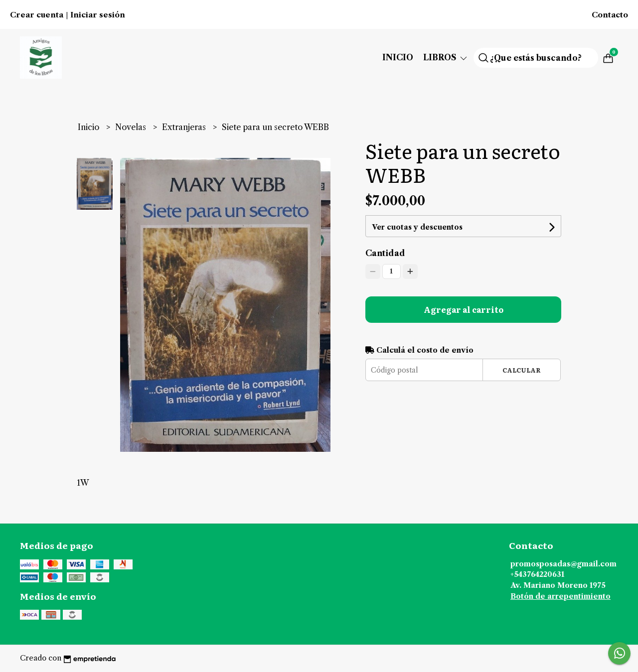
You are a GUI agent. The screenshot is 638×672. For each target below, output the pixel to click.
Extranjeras (185, 127)
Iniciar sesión (98, 15)
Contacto (610, 15)
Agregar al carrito (464, 309)
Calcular (522, 370)
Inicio (398, 57)
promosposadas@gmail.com (563, 564)
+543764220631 (537, 574)
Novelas (132, 127)
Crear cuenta (37, 15)
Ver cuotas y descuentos (417, 227)
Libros (446, 57)
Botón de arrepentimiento (560, 596)
